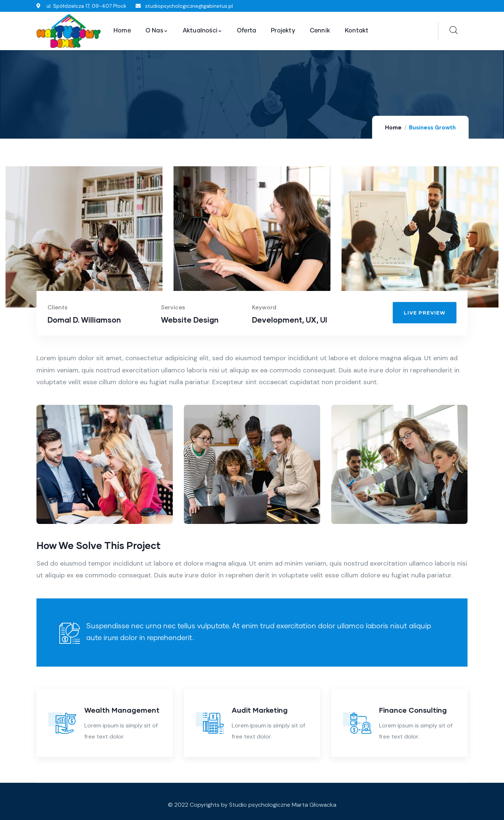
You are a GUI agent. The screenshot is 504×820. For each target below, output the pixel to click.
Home (393, 128)
